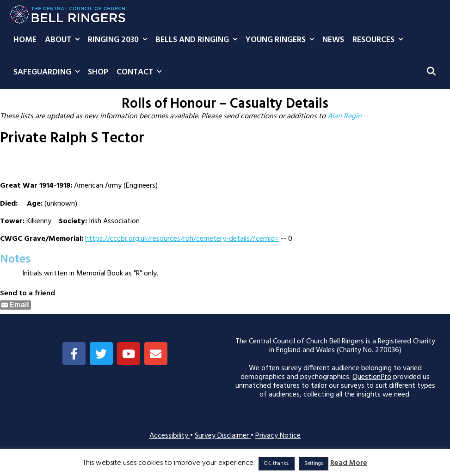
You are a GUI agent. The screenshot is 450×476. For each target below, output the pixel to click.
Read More (349, 463)
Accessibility (170, 436)
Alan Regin (345, 116)
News (333, 40)
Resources (380, 40)
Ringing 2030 (120, 40)
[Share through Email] (15, 305)
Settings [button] (314, 464)
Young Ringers (282, 40)
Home (25, 40)
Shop (98, 72)
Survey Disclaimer (223, 436)
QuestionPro (372, 377)
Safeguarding (49, 73)
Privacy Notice (278, 436)
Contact (141, 73)
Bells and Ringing (198, 40)
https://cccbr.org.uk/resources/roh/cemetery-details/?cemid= (182, 239)
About (64, 40)
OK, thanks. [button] (277, 464)
